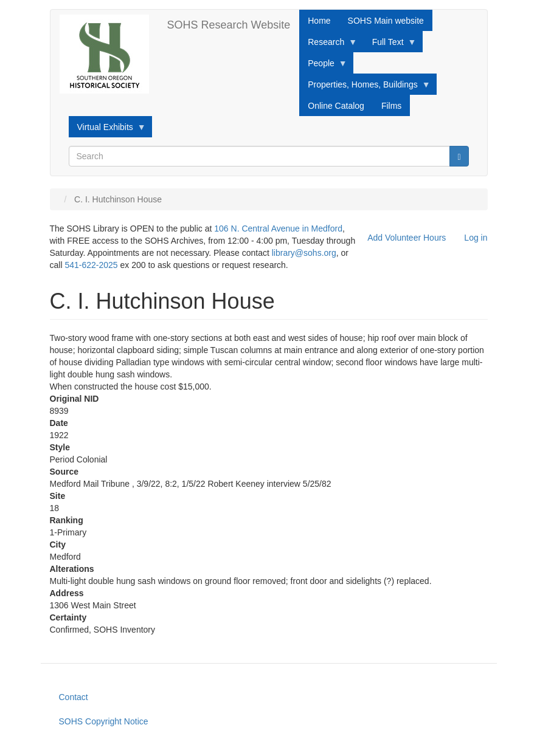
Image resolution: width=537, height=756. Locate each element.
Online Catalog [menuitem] (336, 106)
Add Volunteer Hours (407, 238)
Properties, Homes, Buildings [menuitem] (365, 88)
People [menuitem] (323, 66)
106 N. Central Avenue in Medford (278, 229)
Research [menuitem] (328, 45)
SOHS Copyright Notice (104, 721)
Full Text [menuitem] (390, 45)
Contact (74, 697)
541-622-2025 (91, 265)
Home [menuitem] (319, 21)
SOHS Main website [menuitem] (386, 21)
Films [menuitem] (391, 106)
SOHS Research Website (229, 25)
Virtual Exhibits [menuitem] (107, 130)
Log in (476, 238)
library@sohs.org (304, 253)
